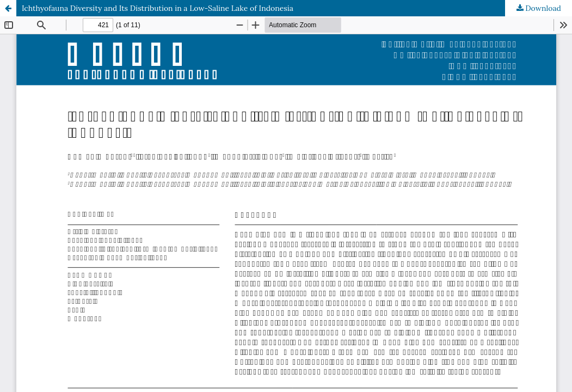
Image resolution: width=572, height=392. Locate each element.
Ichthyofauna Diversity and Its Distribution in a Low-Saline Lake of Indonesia (158, 8)
